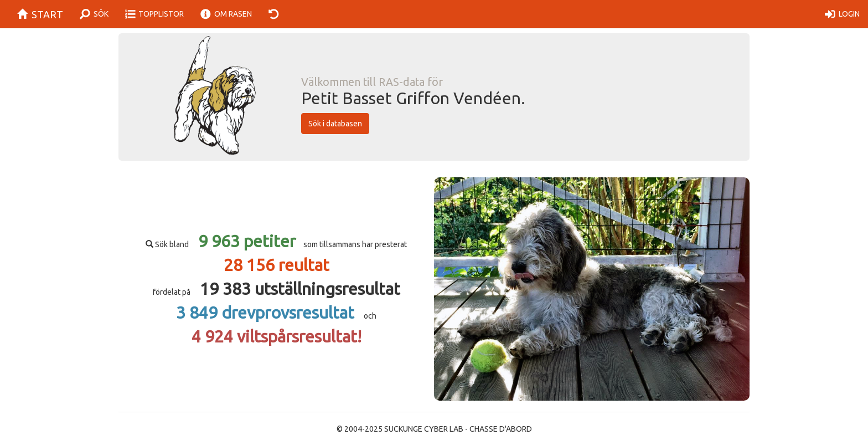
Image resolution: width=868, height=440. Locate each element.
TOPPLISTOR (155, 14)
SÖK (94, 14)
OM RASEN (226, 14)
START (36, 14)
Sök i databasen (335, 124)
